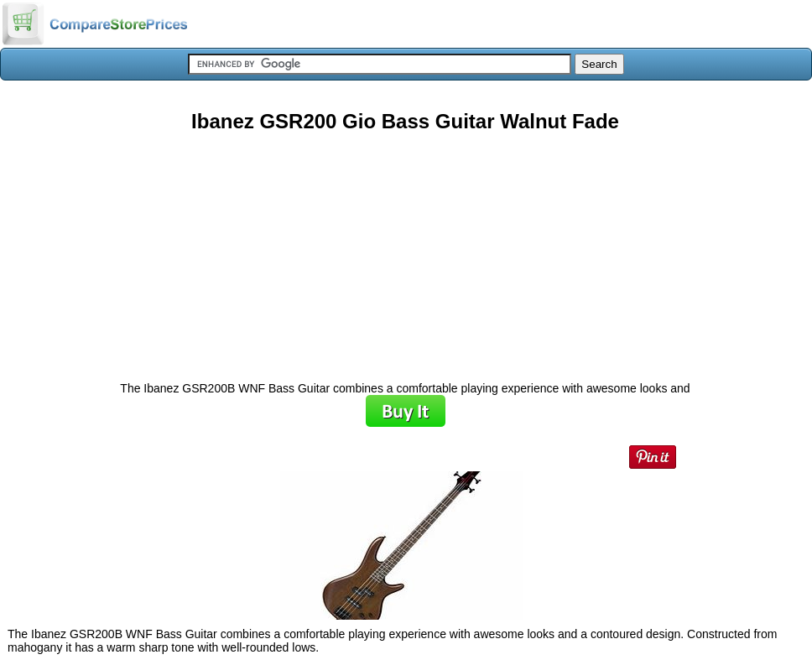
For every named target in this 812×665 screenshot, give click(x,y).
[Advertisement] (405, 251)
